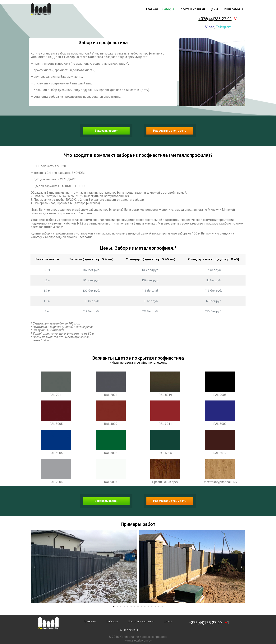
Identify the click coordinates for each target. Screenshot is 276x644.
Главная (152, 9)
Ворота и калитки (192, 9)
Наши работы (233, 9)
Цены (214, 9)
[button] (106, 131)
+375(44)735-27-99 (215, 19)
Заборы (168, 9)
